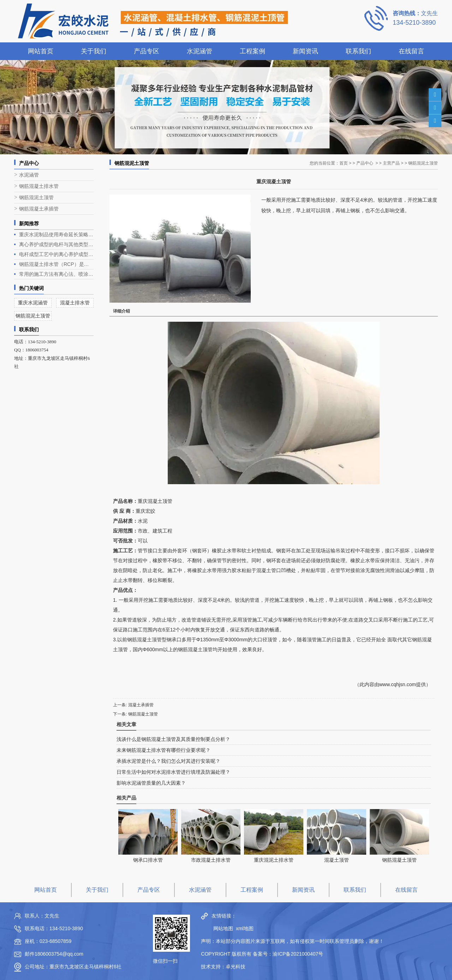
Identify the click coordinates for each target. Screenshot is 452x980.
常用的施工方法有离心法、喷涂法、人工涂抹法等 (56, 274)
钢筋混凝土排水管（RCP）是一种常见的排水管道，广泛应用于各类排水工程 (56, 264)
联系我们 (358, 51)
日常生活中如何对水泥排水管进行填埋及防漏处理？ (173, 772)
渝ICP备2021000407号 (298, 954)
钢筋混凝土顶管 (143, 714)
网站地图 (221, 928)
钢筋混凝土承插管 (39, 209)
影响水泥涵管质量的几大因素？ (151, 783)
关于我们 (94, 51)
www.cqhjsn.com (398, 684)
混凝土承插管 (141, 705)
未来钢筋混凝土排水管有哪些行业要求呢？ (163, 750)
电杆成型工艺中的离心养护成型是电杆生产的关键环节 (56, 254)
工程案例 (252, 51)
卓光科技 (236, 967)
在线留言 (411, 51)
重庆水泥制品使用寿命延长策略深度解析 (56, 234)
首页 (344, 163)
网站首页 (41, 51)
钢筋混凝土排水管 (39, 186)
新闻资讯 (305, 51)
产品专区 (147, 51)
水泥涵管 (200, 51)
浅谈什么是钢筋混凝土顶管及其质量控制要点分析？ (173, 739)
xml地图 (245, 928)
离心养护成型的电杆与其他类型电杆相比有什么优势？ (56, 244)
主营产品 (391, 163)
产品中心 (365, 163)
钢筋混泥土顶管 (36, 198)
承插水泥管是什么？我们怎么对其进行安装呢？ (168, 761)
